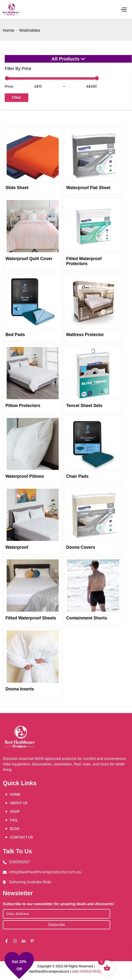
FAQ (14, 820)
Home (9, 30)
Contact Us (21, 837)
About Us (19, 803)
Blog (15, 829)
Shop (15, 812)
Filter (16, 98)
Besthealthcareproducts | (51, 971)
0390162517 (19, 862)
